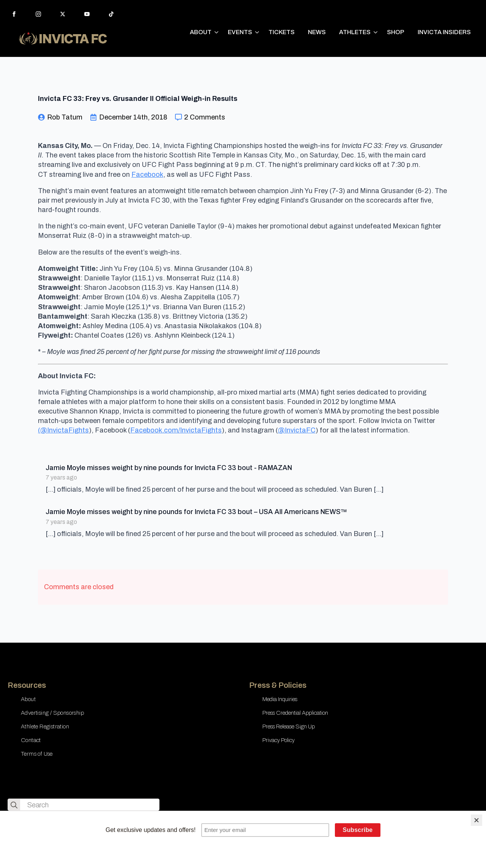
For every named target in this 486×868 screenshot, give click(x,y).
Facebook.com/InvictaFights (176, 430)
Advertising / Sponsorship (52, 713)
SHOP (396, 32)
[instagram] (38, 14)
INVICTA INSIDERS (444, 32)
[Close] (477, 820)
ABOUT (201, 32)
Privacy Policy (279, 740)
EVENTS (240, 32)
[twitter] (63, 14)
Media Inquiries (280, 699)
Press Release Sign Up (289, 726)
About (28, 699)
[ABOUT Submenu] (217, 32)
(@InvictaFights (63, 430)
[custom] (111, 14)
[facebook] (14, 14)
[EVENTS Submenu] (257, 32)
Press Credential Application (295, 713)
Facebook (147, 175)
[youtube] (87, 14)
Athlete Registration (45, 726)
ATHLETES (355, 32)
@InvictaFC (297, 430)
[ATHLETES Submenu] (376, 32)
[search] (14, 805)
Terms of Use (37, 754)
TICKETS (282, 32)
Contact (31, 740)
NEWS (317, 32)
